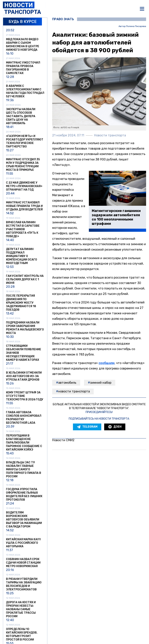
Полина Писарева (136, 26)
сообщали (107, 363)
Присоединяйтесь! (99, 412)
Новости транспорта (74, 391)
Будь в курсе (23, 22)
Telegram (87, 427)
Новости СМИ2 (63, 440)
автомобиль (67, 383)
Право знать (63, 19)
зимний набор (101, 383)
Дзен (115, 427)
